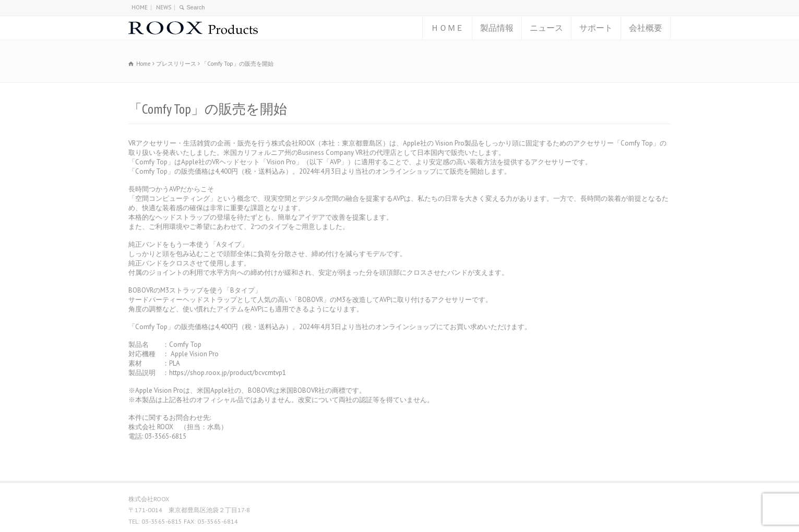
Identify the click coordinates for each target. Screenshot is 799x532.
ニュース (546, 28)
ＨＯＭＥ (447, 28)
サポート (596, 28)
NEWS (164, 7)
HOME (140, 7)
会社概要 (646, 28)
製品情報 (497, 28)
